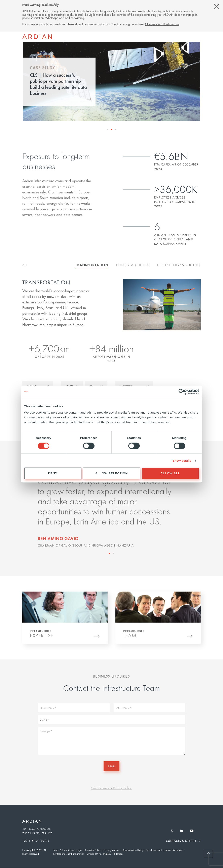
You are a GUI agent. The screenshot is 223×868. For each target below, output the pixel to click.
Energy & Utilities (133, 265)
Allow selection (112, 473)
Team (130, 637)
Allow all (170, 473)
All (25, 265)
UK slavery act (154, 850)
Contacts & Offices (181, 841)
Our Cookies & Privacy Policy (111, 788)
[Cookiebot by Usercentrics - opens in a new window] (181, 392)
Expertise (42, 637)
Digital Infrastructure (179, 265)
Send (111, 766)
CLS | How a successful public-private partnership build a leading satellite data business (58, 88)
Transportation (92, 265)
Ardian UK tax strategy (99, 854)
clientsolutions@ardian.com (162, 24)
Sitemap (118, 854)
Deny (53, 473)
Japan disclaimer (174, 850)
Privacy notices (112, 850)
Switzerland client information (69, 854)
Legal (79, 850)
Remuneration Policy (133, 850)
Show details (182, 461)
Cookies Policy (93, 850)
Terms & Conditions (63, 850)
